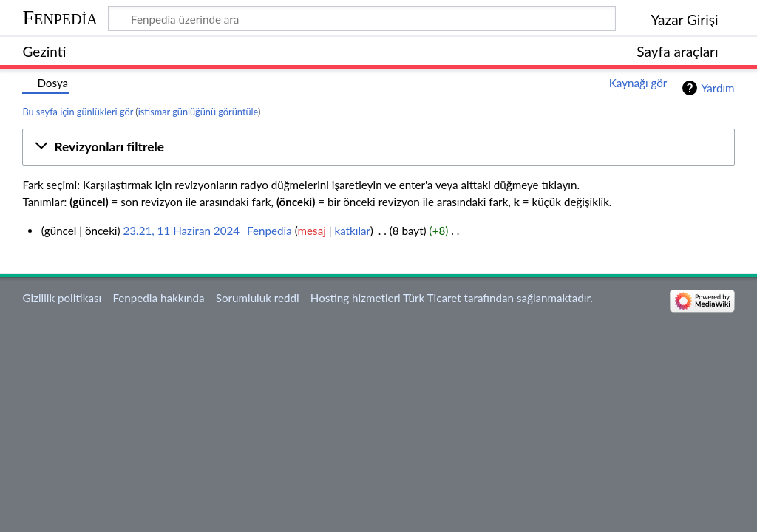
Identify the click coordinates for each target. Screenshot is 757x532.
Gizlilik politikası (62, 298)
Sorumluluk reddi (258, 298)
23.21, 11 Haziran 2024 (181, 231)
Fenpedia (60, 17)
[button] (378, 147)
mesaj (312, 231)
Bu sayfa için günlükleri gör (78, 112)
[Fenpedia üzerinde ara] (362, 18)
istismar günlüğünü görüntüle (198, 112)
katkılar (352, 231)
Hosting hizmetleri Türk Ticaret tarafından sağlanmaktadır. (452, 298)
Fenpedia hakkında (158, 298)
